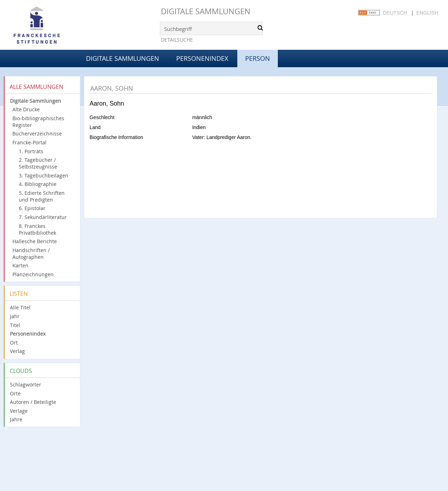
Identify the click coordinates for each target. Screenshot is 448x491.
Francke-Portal (29, 142)
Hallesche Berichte (35, 241)
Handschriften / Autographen (31, 253)
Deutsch (395, 13)
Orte (15, 393)
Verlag (17, 351)
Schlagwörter (26, 385)
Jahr (15, 316)
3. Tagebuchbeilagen (44, 175)
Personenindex (202, 58)
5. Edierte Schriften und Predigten (42, 196)
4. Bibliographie (38, 184)
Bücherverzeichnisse (37, 134)
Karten (20, 265)
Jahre (16, 419)
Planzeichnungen (33, 274)
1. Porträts (31, 151)
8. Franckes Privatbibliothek (37, 229)
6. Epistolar (32, 208)
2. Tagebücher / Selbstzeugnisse (38, 163)
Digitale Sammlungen (206, 11)
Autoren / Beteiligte (33, 402)
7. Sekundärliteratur (43, 217)
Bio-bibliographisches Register (38, 122)
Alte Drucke (26, 109)
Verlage (19, 411)
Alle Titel (20, 307)
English (427, 13)
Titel (15, 325)
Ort (14, 343)
